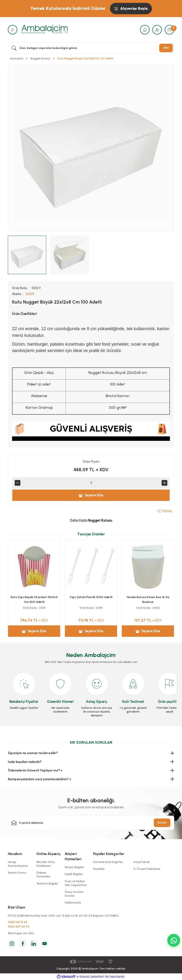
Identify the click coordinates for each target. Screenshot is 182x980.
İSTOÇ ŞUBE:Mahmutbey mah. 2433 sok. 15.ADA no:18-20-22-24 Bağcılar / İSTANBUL (63, 916)
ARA (166, 48)
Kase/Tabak (142, 862)
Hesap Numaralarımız (18, 864)
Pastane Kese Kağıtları (108, 862)
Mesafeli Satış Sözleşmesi (45, 864)
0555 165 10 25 (18, 922)
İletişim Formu (17, 873)
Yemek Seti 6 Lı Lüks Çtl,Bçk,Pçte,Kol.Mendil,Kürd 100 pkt (148, 599)
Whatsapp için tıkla (21, 933)
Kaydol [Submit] (162, 823)
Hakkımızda (73, 903)
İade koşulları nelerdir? (25, 762)
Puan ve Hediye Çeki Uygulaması (76, 883)
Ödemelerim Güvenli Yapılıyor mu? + (35, 770)
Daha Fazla (91, 520)
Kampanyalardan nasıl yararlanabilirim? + (40, 779)
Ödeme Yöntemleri (43, 875)
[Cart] (169, 30)
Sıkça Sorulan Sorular (74, 894)
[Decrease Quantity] (18, 483)
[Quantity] (91, 483)
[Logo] (45, 29)
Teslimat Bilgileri (47, 884)
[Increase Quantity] (164, 483)
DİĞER (30, 294)
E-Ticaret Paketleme (147, 869)
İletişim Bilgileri (74, 867)
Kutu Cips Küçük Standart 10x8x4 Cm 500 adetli (91, 599)
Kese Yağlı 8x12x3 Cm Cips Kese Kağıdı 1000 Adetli (34, 599)
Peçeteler (99, 869)
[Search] (91, 48)
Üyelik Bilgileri (74, 874)
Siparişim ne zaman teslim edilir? (33, 753)
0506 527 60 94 (18, 927)
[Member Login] (157, 30)
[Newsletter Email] (91, 823)
